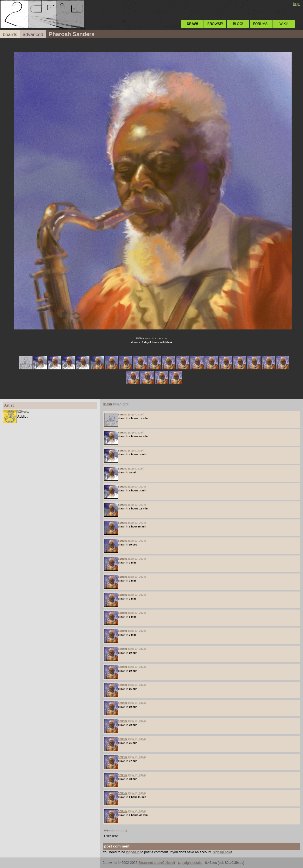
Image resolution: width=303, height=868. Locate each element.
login (297, 4)
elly (106, 830)
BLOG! (238, 24)
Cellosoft (169, 863)
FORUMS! (261, 24)
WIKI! (283, 24)
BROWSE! (215, 24)
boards (10, 35)
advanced (33, 35)
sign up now (222, 852)
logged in (133, 852)
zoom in (149, 338)
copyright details (190, 863)
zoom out (162, 338)
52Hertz (23, 412)
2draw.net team (150, 863)
